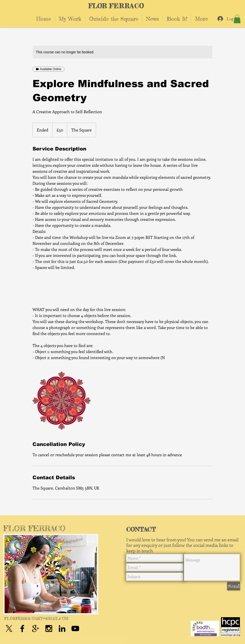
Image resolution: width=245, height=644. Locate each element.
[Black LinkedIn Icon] (62, 628)
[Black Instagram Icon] (49, 628)
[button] (237, 19)
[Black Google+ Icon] (35, 628)
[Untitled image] (61, 401)
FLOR (97, 6)
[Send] (234, 586)
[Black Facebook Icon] (22, 628)
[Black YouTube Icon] (75, 628)
